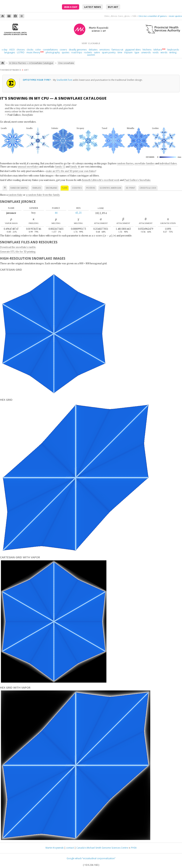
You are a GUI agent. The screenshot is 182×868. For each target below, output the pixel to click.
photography (53, 52)
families (37, 188)
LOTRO (21, 52)
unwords (146, 52)
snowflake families (145, 163)
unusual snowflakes (28, 167)
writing (173, 52)
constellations (50, 50)
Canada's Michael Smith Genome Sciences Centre (102, 848)
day (4, 50)
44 (56, 213)
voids (156, 52)
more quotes (176, 16)
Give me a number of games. (153, 16)
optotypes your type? (37, 80)
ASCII (12, 50)
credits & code (148, 188)
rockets (88, 52)
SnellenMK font (64, 80)
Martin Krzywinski (55, 848)
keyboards (173, 50)
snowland (52, 188)
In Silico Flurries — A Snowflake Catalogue (31, 63)
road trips (77, 52)
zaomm (91, 55)
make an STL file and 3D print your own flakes (71, 171)
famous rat (117, 50)
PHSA (134, 848)
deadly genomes (78, 50)
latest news (93, 7)
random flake (15, 195)
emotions (105, 50)
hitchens (147, 50)
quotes (66, 52)
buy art (113, 7)
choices (21, 50)
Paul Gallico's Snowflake (137, 180)
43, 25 (78, 213)
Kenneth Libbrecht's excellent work (101, 180)
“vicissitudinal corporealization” (99, 858)
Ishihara (158, 50)
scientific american (110, 188)
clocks (30, 50)
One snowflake (66, 63)
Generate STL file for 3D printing (18, 252)
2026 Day (71, 7)
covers (63, 50)
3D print (130, 188)
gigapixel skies (133, 50)
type (137, 52)
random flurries (125, 163)
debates (93, 50)
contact (70, 848)
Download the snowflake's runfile (18, 247)
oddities (77, 188)
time (120, 52)
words (164, 52)
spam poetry (109, 52)
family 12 (60, 167)
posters (91, 188)
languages (10, 52)
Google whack (74, 858)
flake (65, 188)
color (38, 50)
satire (97, 52)
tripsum (128, 52)
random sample (19, 188)
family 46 (75, 167)
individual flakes (168, 163)
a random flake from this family (43, 195)
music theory (33, 52)
